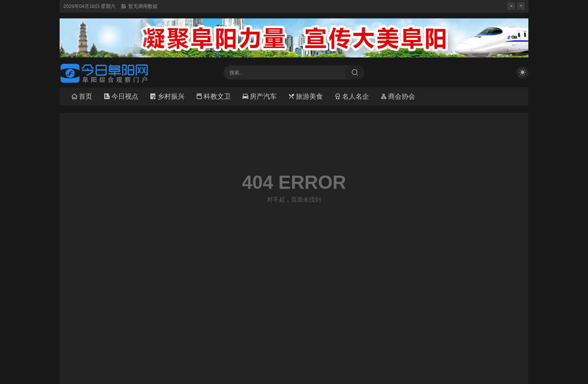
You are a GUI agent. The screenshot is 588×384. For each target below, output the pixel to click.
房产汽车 (259, 96)
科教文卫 (213, 96)
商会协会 (398, 96)
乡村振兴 (167, 96)
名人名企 (352, 96)
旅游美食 (305, 96)
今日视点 (121, 96)
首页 (82, 96)
